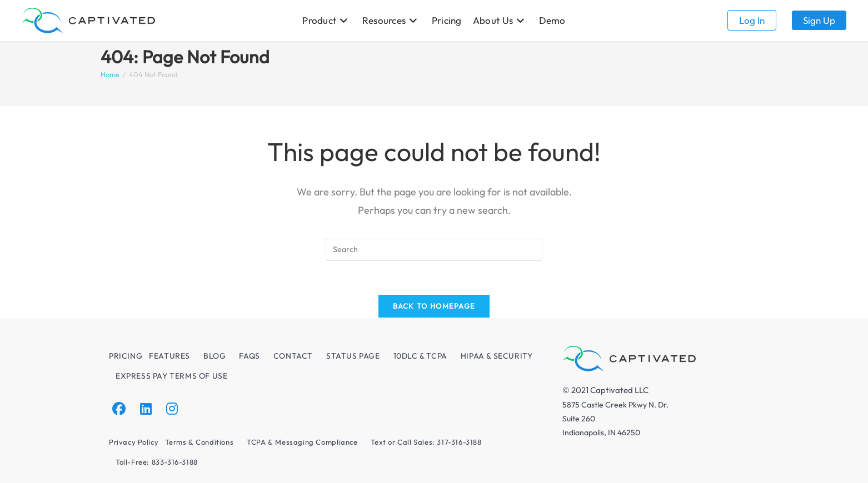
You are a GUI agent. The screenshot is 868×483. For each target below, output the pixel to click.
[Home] (110, 74)
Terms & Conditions (199, 442)
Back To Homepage (434, 306)
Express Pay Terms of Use (171, 376)
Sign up (819, 20)
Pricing (126, 356)
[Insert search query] (434, 250)
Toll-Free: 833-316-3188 (157, 462)
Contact (293, 356)
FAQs (249, 356)
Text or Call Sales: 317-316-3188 (426, 442)
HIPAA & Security (497, 356)
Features (169, 356)
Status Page (353, 356)
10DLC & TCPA (420, 356)
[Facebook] (119, 409)
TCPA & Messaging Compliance (302, 442)
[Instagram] (172, 409)
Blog (214, 356)
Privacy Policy (134, 442)
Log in (752, 20)
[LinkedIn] (146, 409)
